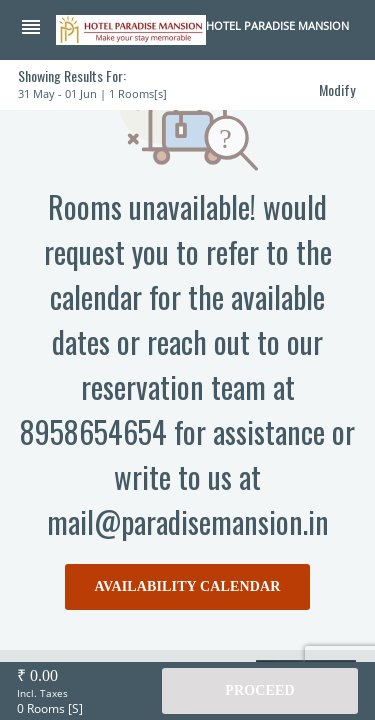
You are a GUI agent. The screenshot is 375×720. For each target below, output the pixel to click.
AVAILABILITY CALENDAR (188, 586)
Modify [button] (337, 89)
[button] (38, 29)
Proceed (259, 690)
